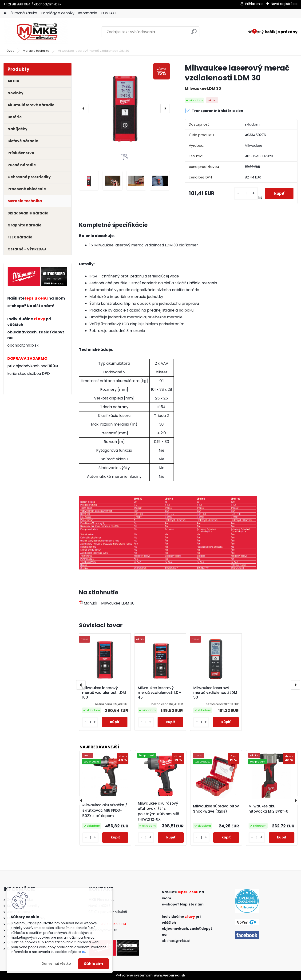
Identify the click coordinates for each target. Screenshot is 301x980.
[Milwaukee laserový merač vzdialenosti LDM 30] (124, 108)
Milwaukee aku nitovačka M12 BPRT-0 (268, 809)
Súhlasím (93, 964)
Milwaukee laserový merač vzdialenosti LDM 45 (160, 693)
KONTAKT (109, 13)
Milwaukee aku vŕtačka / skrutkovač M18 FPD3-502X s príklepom (105, 810)
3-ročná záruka (24, 13)
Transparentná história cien (214, 111)
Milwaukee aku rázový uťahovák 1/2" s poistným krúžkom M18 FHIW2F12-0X (158, 811)
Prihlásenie (254, 4)
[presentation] (84, 108)
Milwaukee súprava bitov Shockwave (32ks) (216, 809)
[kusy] (246, 193)
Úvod (11, 51)
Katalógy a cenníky (58, 13)
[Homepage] (5, 13)
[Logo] (36, 32)
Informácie (88, 13)
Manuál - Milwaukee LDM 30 (107, 603)
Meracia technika (36, 51)
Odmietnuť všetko (56, 964)
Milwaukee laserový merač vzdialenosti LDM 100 (104, 693)
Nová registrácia (284, 4)
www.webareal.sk (170, 975)
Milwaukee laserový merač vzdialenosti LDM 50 (215, 693)
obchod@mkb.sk (23, 345)
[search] (194, 34)
